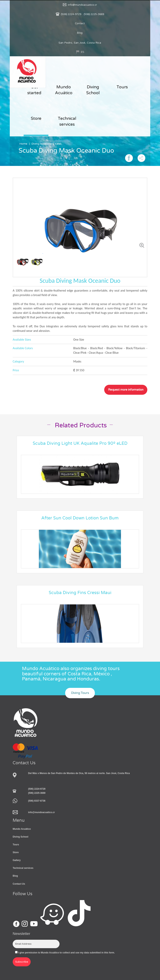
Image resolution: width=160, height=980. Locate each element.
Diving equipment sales (46, 144)
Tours (122, 87)
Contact (80, 23)
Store (36, 119)
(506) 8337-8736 (37, 801)
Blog (80, 33)
